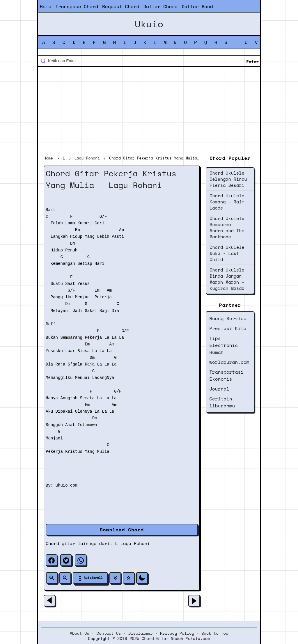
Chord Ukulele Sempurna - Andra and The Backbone (227, 227)
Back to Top (215, 633)
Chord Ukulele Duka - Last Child (227, 253)
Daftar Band (197, 6)
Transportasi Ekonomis (226, 375)
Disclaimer (141, 633)
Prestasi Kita (228, 328)
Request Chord (121, 6)
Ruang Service (228, 318)
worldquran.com (229, 362)
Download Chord (122, 530)
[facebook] (52, 560)
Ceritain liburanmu (222, 402)
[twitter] (66, 560)
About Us (80, 633)
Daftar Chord (160, 6)
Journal (219, 389)
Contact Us (109, 633)
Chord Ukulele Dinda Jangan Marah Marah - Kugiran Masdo (227, 279)
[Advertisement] (149, 112)
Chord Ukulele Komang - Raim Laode (227, 202)
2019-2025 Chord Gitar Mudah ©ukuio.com (164, 638)
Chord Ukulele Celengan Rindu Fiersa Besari (228, 179)
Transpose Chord (77, 6)
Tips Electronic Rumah (223, 345)
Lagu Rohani (135, 543)
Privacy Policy (177, 633)
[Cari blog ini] (149, 61)
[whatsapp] (81, 560)
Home (46, 6)
